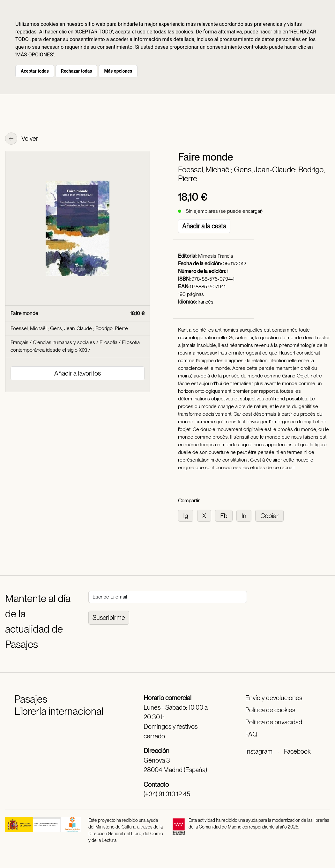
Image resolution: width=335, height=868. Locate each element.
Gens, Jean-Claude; (266, 170)
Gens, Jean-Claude (72, 328)
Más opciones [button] (118, 71)
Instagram (259, 751)
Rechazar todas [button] (76, 71)
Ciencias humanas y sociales (64, 342)
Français (19, 342)
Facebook (297, 751)
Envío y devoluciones (274, 698)
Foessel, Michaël (29, 328)
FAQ (251, 734)
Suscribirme (109, 618)
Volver (22, 139)
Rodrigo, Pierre (112, 328)
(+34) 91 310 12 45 (167, 794)
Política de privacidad (274, 722)
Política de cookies (270, 710)
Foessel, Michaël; (206, 170)
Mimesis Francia (216, 256)
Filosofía (108, 342)
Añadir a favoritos (78, 373)
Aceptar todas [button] (35, 71)
